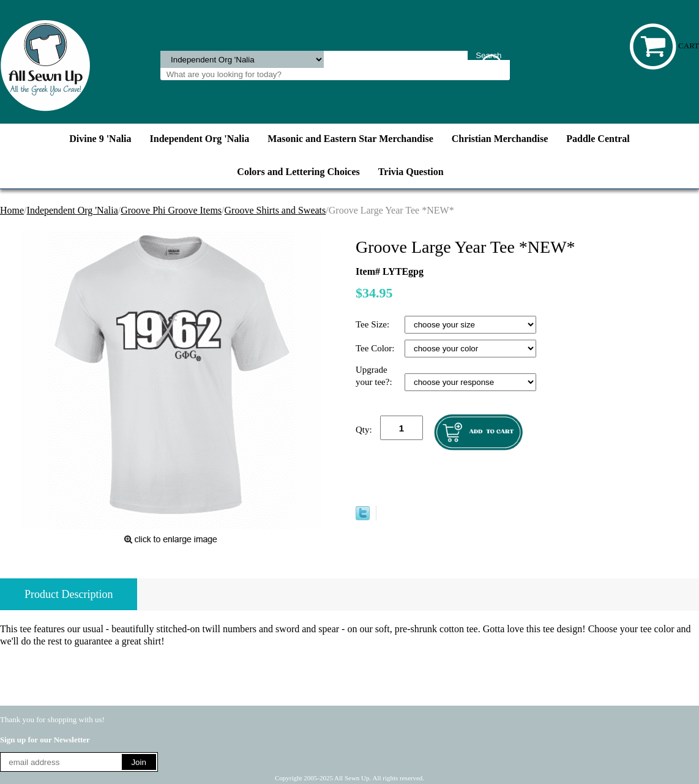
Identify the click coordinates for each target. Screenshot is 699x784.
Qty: (364, 430)
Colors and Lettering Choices (298, 172)
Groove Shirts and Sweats (275, 210)
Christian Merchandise (500, 139)
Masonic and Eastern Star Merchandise (350, 139)
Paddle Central (598, 139)
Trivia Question (411, 172)
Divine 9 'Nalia (100, 139)
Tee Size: (374, 324)
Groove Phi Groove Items (171, 210)
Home (12, 210)
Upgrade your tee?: (375, 376)
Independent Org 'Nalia (200, 139)
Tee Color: (376, 348)
